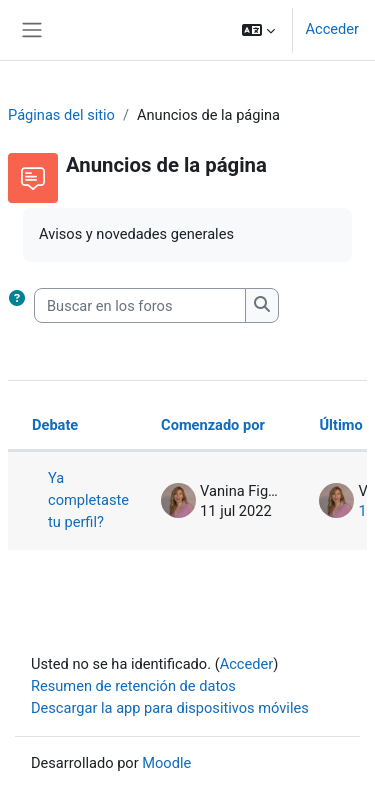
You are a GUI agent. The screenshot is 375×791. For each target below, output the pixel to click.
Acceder (332, 29)
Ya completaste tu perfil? (88, 500)
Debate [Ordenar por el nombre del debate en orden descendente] (55, 425)
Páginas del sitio (61, 115)
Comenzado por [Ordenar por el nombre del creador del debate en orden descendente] (213, 425)
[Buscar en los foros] (140, 306)
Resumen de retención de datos (133, 686)
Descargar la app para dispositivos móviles (170, 708)
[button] (258, 30)
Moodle (166, 763)
